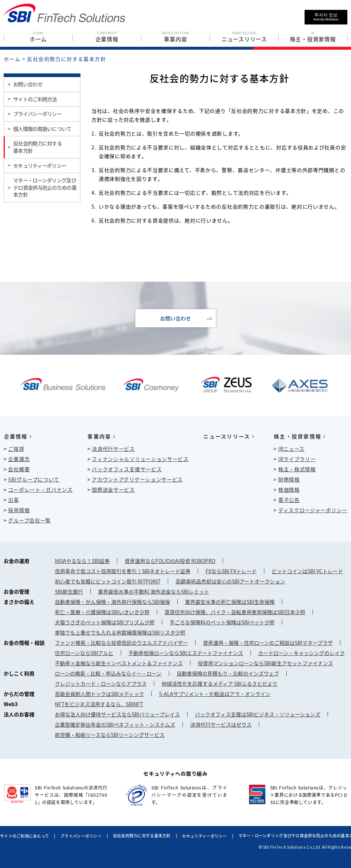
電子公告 (289, 500)
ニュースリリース (229, 436)
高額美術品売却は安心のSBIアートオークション (230, 581)
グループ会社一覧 (29, 520)
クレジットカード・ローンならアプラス (101, 684)
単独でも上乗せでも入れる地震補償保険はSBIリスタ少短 (120, 632)
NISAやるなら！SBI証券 (82, 561)
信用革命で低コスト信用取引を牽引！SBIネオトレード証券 (123, 571)
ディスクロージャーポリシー (313, 510)
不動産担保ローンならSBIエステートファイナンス (186, 653)
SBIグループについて (34, 479)
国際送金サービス (113, 490)
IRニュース (291, 449)
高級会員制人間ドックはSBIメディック (99, 694)
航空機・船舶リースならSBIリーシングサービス (110, 735)
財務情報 (289, 479)
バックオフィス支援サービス (127, 469)
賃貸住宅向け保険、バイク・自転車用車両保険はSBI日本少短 (235, 612)
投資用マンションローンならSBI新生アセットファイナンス (265, 663)
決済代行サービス (113, 449)
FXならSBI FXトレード (231, 571)
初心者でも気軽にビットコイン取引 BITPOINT (108, 581)
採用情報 (19, 510)
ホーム (12, 59)
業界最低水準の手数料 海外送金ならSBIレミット (154, 591)
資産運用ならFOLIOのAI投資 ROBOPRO (170, 561)
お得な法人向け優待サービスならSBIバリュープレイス (117, 714)
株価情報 (289, 490)
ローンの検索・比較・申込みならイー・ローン (108, 673)
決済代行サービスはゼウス (221, 724)
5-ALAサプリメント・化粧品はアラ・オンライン (215, 694)
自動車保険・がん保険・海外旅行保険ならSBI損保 (112, 602)
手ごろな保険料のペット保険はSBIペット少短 (222, 622)
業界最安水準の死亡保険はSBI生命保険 (230, 602)
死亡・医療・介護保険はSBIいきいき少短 (102, 612)
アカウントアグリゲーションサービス (137, 479)
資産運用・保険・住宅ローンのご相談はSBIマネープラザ (268, 643)
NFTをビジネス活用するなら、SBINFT (99, 704)
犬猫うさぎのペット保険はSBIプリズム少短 (105, 622)
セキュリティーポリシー (205, 836)
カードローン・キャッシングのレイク (301, 653)
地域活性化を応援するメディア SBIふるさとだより (220, 684)
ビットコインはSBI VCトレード (307, 571)
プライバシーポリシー (81, 836)
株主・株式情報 (297, 469)
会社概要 (19, 469)
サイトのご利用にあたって (24, 836)
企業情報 (18, 436)
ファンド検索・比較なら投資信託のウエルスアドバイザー (121, 643)
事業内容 (101, 436)
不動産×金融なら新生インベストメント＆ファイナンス (119, 663)
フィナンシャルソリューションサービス (140, 459)
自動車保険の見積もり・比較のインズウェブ (228, 673)
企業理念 (19, 459)
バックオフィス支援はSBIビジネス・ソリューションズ (258, 714)
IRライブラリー (297, 459)
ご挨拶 (16, 449)
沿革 (13, 500)
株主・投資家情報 (299, 436)
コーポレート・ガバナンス (40, 490)
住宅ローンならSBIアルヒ (84, 653)
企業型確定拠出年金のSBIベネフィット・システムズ (115, 724)
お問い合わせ (175, 318)
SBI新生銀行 (69, 591)
